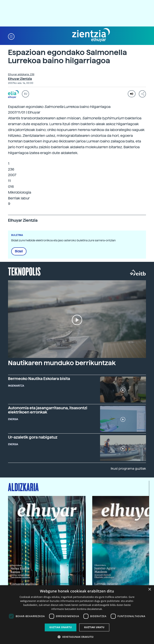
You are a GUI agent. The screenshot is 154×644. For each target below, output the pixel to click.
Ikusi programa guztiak (128, 469)
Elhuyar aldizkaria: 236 (21, 74)
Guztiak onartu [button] (61, 627)
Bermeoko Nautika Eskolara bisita (39, 379)
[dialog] (77, 615)
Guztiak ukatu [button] (94, 627)
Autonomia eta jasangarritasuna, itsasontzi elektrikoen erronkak (48, 410)
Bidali (19, 251)
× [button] (149, 590)
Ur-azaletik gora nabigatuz (33, 437)
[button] (11, 36)
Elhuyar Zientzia (20, 79)
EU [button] (26, 94)
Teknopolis (24, 271)
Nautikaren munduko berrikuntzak (62, 363)
